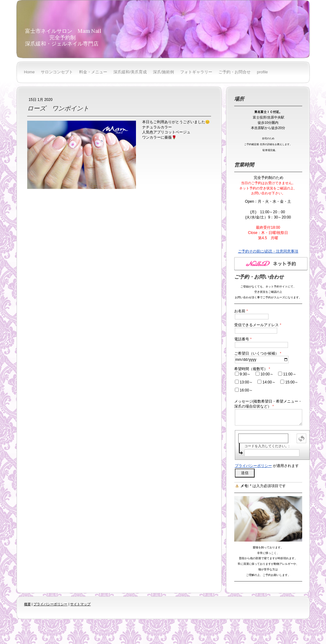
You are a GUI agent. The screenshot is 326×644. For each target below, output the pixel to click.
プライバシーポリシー (253, 466)
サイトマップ (80, 604)
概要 (28, 604)
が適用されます (267, 466)
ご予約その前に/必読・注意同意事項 (268, 251)
